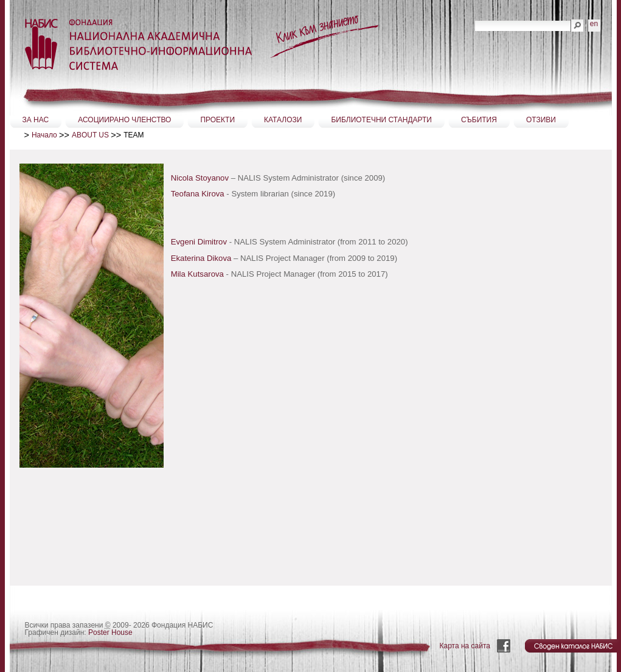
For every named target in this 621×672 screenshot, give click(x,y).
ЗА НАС (36, 120)
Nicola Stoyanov (200, 178)
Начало (44, 135)
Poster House (110, 632)
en (594, 24)
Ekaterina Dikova (201, 258)
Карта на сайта (465, 646)
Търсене (475, 19)
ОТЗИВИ (541, 120)
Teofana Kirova (199, 194)
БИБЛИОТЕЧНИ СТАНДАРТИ (381, 120)
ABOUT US (90, 135)
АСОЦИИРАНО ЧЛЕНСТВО (124, 120)
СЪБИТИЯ (479, 120)
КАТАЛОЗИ (283, 120)
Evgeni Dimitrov (199, 242)
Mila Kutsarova (197, 274)
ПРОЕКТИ (217, 120)
